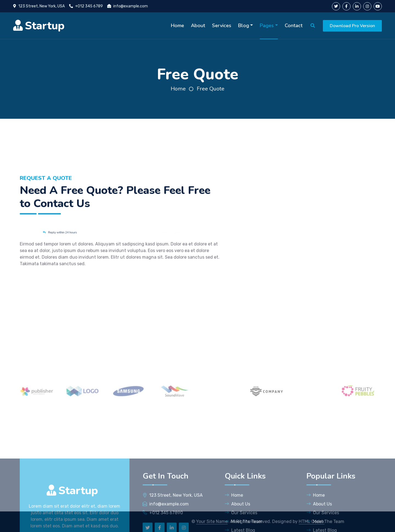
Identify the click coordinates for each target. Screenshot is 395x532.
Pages (267, 26)
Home (177, 26)
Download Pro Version (352, 26)
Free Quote (211, 89)
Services (222, 26)
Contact (294, 26)
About (198, 26)
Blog (244, 26)
